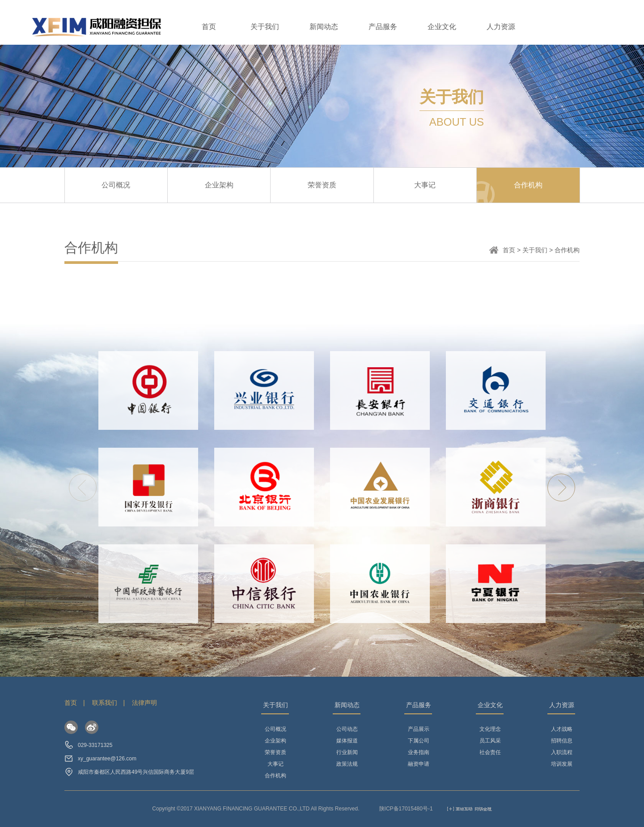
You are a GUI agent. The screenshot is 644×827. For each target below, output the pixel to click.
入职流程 (562, 752)
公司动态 (347, 729)
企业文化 (442, 27)
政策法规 (347, 764)
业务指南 (419, 752)
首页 (209, 27)
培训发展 (562, 764)
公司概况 (116, 185)
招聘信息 (562, 741)
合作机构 (528, 185)
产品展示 (419, 729)
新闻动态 (324, 27)
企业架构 (219, 185)
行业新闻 (347, 752)
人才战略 (562, 729)
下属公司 (419, 741)
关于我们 (265, 27)
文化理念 (490, 729)
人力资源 (501, 27)
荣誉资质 (322, 185)
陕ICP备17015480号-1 (406, 809)
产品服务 (383, 27)
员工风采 (490, 741)
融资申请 (419, 764)
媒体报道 (347, 741)
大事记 (425, 185)
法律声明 (144, 703)
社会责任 (490, 752)
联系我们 (105, 703)
